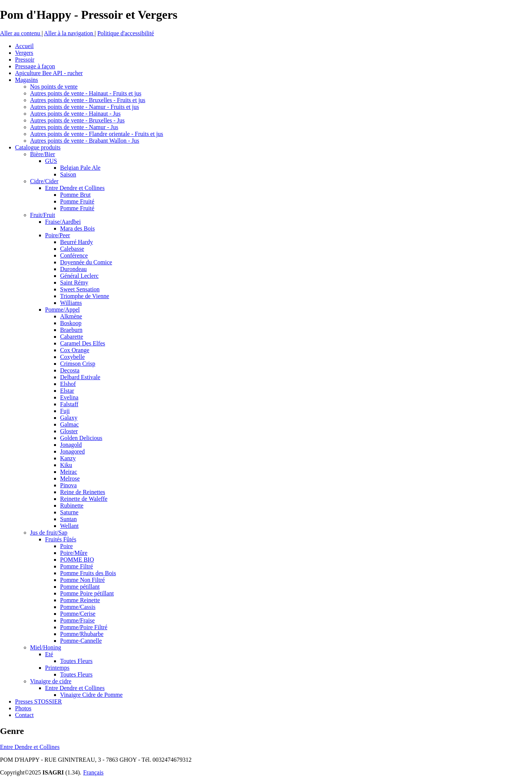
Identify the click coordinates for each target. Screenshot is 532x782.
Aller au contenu (21, 33)
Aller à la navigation (69, 33)
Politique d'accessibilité (126, 33)
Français (93, 772)
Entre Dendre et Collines (30, 747)
